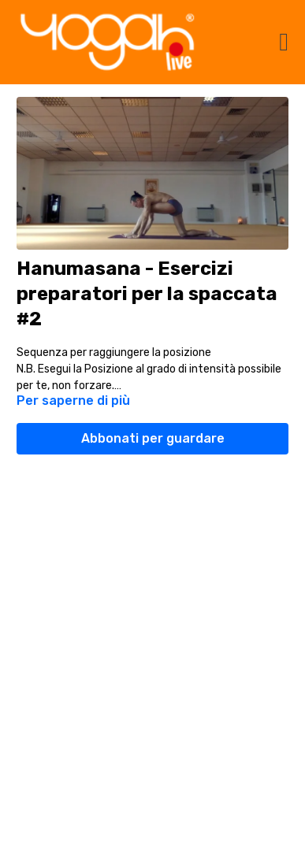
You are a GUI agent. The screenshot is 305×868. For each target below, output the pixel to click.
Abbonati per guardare (153, 438)
